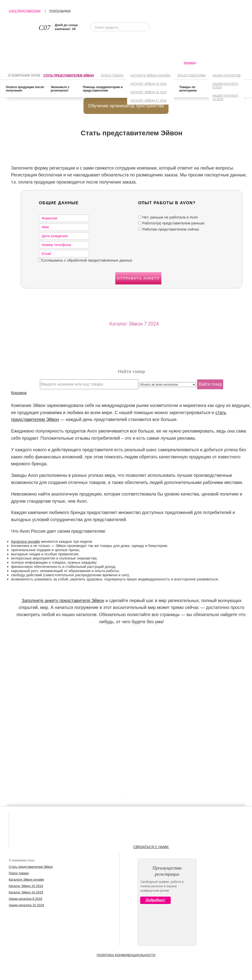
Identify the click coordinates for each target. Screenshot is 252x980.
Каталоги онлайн (25, 541)
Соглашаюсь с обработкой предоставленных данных (87, 260)
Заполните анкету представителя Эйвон (63, 601)
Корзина (19, 393)
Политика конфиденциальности (126, 955)
